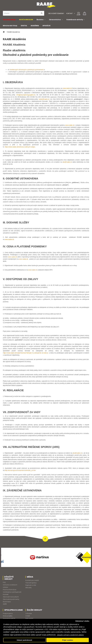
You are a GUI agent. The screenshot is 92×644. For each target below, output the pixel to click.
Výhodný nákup (9, 20)
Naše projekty (8, 616)
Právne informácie (10, 590)
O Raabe (29, 613)
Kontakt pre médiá (32, 580)
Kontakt (70, 13)
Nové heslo (7, 602)
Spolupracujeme (9, 618)
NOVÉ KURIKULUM (26, 20)
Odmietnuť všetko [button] (82, 621)
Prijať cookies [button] (68, 640)
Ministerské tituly (10, 26)
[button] (74, 13)
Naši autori (29, 618)
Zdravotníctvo (55, 20)
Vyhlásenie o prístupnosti (12, 592)
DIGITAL (24, 26)
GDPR (5, 604)
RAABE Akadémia (14, 32)
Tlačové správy (31, 583)
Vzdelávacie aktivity (75, 20)
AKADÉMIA (35, 26)
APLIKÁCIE (46, 26)
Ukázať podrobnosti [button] (24, 640)
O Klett (28, 616)
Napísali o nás (31, 585)
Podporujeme (8, 613)
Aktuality (29, 588)
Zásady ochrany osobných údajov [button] (70, 635)
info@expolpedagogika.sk (26, 95)
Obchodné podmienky (56, 13)
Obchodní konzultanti (11, 597)
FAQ (4, 582)
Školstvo (40, 20)
